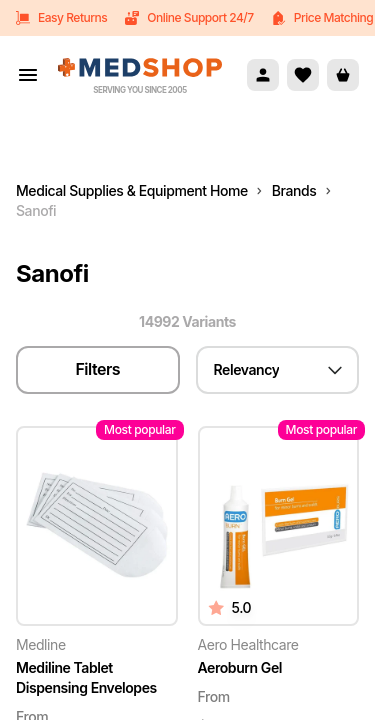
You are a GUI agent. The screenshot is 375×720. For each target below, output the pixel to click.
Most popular (139, 429)
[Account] (263, 75)
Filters (97, 369)
